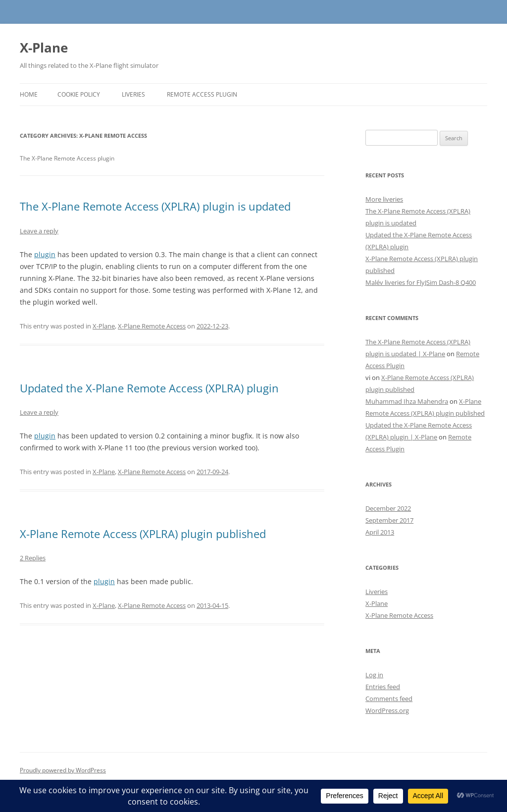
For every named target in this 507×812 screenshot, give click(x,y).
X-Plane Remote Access (152, 326)
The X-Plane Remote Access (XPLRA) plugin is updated (155, 206)
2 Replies (33, 558)
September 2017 (389, 520)
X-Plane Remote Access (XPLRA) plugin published (143, 534)
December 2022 (388, 508)
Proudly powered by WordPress (63, 770)
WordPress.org (387, 710)
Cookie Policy (79, 94)
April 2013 (380, 532)
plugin (45, 254)
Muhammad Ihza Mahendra (407, 401)
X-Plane (44, 48)
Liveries (133, 94)
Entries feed (383, 687)
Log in (374, 675)
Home (29, 94)
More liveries (384, 199)
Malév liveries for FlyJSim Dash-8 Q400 (421, 282)
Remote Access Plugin (202, 94)
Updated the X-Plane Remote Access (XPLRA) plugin (149, 388)
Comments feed (389, 699)
